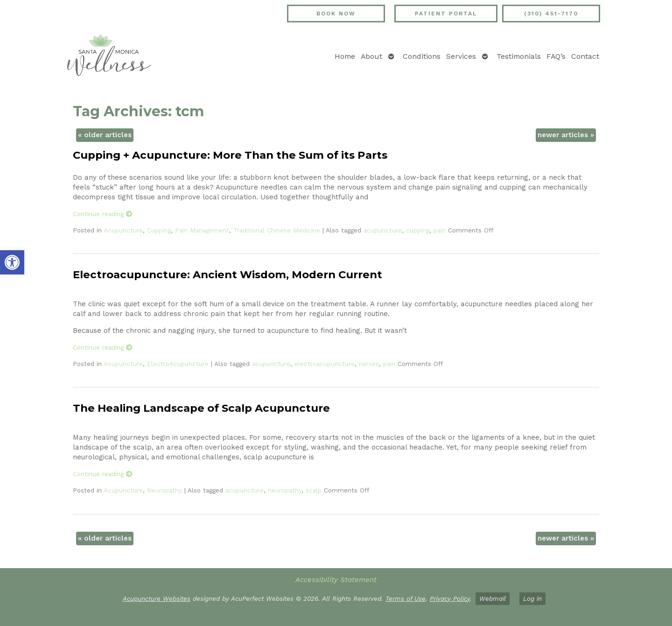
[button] (12, 262)
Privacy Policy (450, 598)
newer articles (566, 135)
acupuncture (383, 230)
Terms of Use (406, 598)
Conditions (422, 56)
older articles (105, 135)
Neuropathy (164, 490)
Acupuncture (123, 230)
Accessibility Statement (336, 580)
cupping (418, 230)
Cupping (159, 230)
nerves (369, 364)
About (371, 56)
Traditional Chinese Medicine (277, 230)
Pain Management (202, 230)
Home (345, 56)
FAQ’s (556, 56)
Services (461, 56)
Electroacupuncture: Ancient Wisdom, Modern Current (227, 274)
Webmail (493, 598)
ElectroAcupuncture (178, 364)
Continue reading (103, 214)
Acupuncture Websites (157, 598)
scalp (314, 490)
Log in (532, 598)
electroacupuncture (325, 364)
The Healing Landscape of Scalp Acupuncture (201, 408)
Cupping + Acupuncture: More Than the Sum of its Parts (230, 155)
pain (440, 230)
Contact (585, 56)
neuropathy (285, 490)
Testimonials (519, 56)
